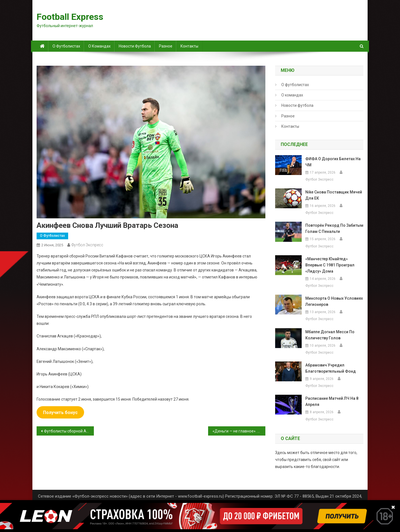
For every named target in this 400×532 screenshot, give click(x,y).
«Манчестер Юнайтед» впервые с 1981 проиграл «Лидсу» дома (330, 265)
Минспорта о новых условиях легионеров (334, 301)
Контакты (189, 46)
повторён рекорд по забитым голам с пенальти (334, 228)
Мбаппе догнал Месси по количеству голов (330, 335)
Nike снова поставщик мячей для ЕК (334, 195)
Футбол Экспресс (87, 245)
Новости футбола (135, 46)
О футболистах (66, 46)
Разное (166, 46)
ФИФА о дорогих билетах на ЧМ (333, 162)
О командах (99, 46)
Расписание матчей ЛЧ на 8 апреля (332, 401)
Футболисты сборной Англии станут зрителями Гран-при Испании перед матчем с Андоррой (69, 431)
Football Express (70, 17)
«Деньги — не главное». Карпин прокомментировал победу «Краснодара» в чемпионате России (239, 431)
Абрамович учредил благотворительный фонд (331, 368)
